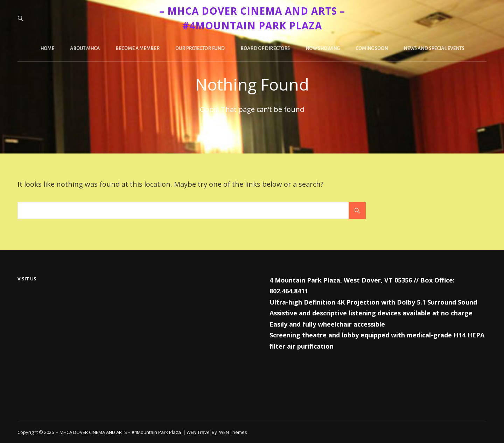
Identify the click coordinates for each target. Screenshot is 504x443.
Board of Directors (265, 48)
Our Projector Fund (200, 48)
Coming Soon (372, 48)
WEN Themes (233, 432)
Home (47, 48)
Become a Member (138, 48)
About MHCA (85, 48)
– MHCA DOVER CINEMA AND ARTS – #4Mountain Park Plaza (119, 432)
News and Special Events (434, 48)
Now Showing (323, 48)
